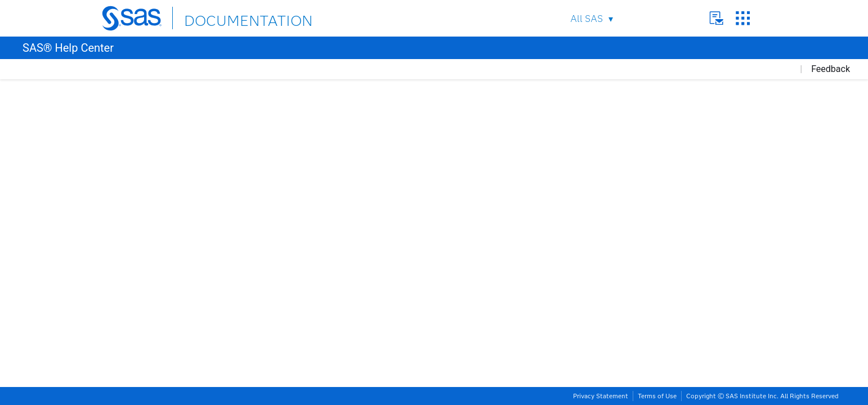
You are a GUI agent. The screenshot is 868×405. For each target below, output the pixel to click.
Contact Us (716, 18)
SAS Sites (743, 18)
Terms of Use (657, 396)
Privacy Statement (601, 396)
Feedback (831, 69)
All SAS (587, 19)
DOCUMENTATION (225, 18)
